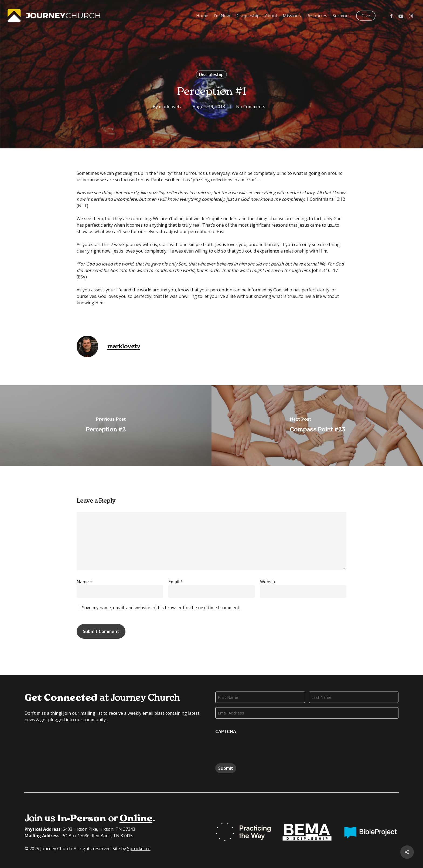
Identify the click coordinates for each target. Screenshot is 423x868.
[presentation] (256, 747)
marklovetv (170, 107)
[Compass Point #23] (317, 426)
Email (175, 582)
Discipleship (211, 74)
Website (268, 582)
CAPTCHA (226, 731)
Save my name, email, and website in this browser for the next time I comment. (161, 608)
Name (84, 582)
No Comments (251, 107)
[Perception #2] (106, 426)
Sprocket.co (139, 849)
